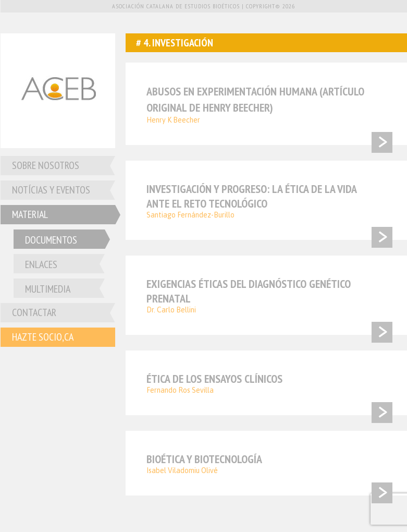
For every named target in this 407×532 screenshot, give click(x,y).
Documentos (51, 240)
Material (30, 214)
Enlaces (41, 264)
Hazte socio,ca (43, 337)
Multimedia (48, 289)
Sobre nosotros (46, 165)
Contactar (34, 312)
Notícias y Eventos (51, 190)
